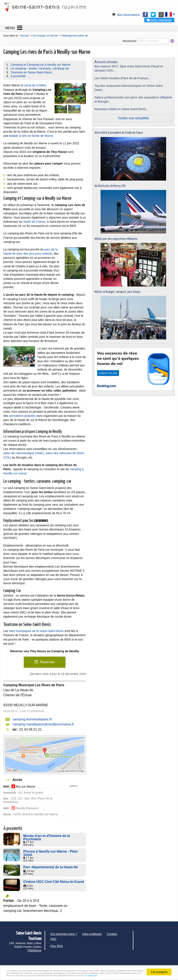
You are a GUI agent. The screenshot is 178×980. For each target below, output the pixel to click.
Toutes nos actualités (133, 118)
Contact (112, 934)
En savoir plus (122, 975)
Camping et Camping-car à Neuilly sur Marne (41, 65)
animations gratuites (22, 416)
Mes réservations (126, 15)
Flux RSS (57, 946)
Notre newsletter (159, 20)
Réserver (47, 662)
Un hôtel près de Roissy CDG (110, 186)
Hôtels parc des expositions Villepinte (116, 239)
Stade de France (34, 222)
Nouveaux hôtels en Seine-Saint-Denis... (121, 109)
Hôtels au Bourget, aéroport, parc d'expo (118, 292)
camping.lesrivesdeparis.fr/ (32, 719)
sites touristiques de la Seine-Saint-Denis (36, 631)
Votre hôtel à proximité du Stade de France (119, 133)
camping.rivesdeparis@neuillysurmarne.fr (43, 724)
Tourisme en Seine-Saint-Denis (31, 72)
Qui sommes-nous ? (64, 934)
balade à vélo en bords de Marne (31, 136)
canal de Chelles (35, 85)
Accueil (24, 36)
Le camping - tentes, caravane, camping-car (40, 68)
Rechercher (130, 41)
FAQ (53, 939)
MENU (10, 28)
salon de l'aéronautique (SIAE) (24, 453)
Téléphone (34, 950)
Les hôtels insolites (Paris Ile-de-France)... (123, 78)
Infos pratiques (92, 934)
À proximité (18, 76)
